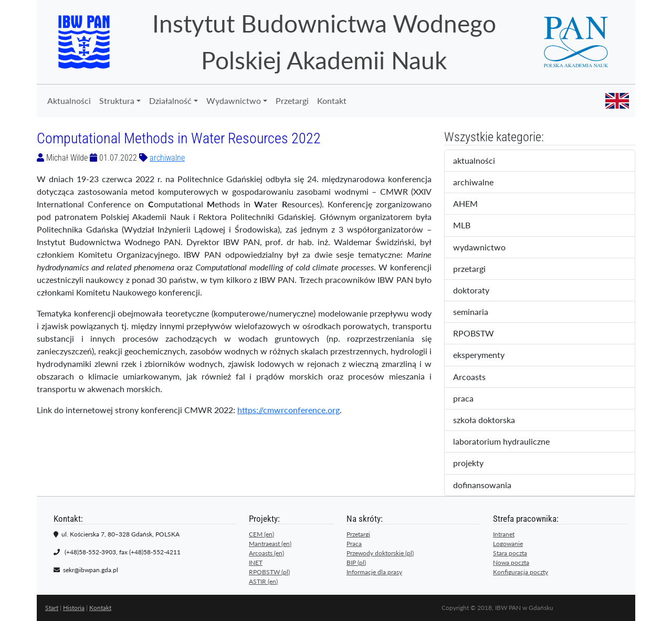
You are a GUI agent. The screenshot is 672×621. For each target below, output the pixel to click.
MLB (471, 226)
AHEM (472, 204)
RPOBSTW (482, 334)
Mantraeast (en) (270, 544)
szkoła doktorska (491, 420)
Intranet (504, 534)
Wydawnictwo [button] (234, 101)
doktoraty (480, 291)
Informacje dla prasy (374, 572)
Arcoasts (478, 377)
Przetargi (292, 101)
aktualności (483, 161)
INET (256, 562)
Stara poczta (510, 553)
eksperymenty (488, 355)
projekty (475, 464)
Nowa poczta (511, 562)
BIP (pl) (356, 562)
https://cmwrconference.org (288, 410)
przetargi (478, 269)
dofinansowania (489, 486)
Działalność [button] (170, 101)
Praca (354, 544)
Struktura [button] (117, 101)
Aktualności (69, 101)
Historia (74, 608)
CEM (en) (261, 534)
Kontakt (332, 101)
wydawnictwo (486, 248)
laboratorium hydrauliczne (508, 442)
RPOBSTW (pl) (269, 572)
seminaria (481, 312)
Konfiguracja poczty (521, 572)
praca (472, 399)
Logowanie (508, 544)
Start (52, 608)
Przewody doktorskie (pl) (380, 553)
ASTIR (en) (263, 581)
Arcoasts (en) (266, 553)
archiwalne (167, 158)
